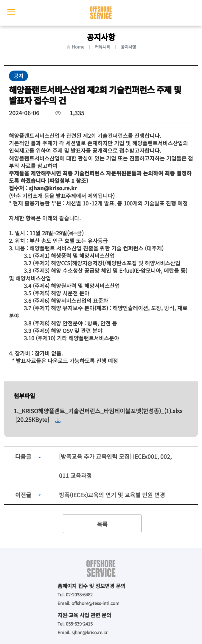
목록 (102, 524)
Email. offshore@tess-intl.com (88, 603)
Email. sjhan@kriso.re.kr (83, 632)
